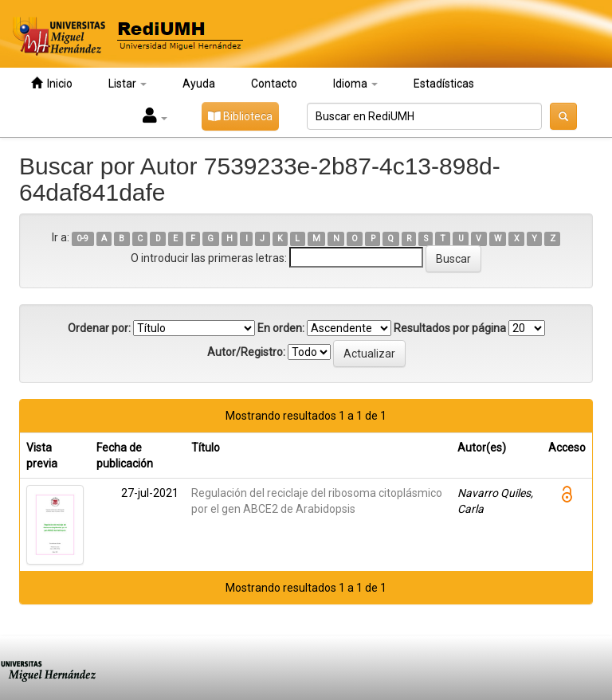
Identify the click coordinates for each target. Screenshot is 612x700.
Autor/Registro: (246, 352)
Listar (127, 84)
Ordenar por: (99, 328)
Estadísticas (444, 84)
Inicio (52, 83)
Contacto (274, 84)
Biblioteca (240, 116)
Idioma (355, 84)
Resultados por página (450, 328)
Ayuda (199, 84)
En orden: (281, 328)
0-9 (82, 239)
